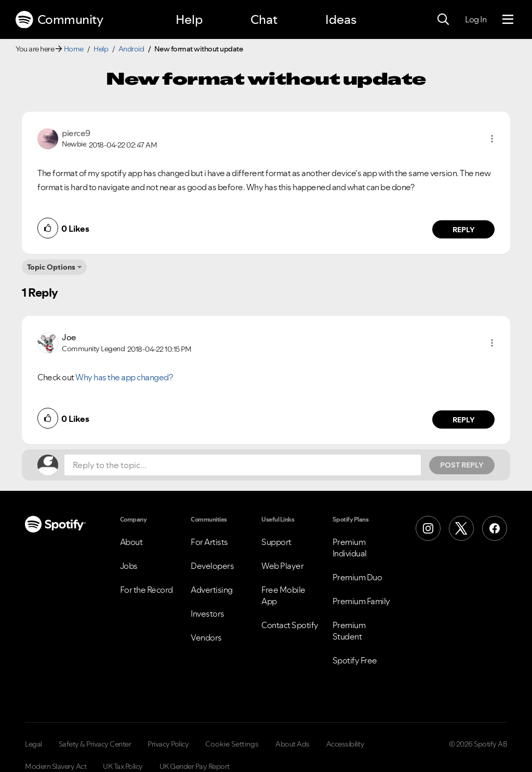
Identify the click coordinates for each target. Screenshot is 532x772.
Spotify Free (355, 660)
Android (131, 49)
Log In (476, 19)
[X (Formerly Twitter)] (461, 528)
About (131, 542)
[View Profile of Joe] (69, 337)
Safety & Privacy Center (95, 744)
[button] (492, 139)
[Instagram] (428, 528)
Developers (212, 566)
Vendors (206, 637)
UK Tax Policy (123, 766)
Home (74, 49)
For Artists (209, 542)
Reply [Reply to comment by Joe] (464, 420)
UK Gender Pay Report (195, 766)
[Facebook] (495, 528)
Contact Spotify (290, 625)
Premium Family (361, 601)
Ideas (341, 19)
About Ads (292, 744)
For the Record (147, 590)
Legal (34, 744)
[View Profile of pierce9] (76, 133)
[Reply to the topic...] (243, 465)
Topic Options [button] (51, 267)
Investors (208, 614)
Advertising (212, 590)
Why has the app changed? (124, 377)
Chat (264, 19)
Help (189, 19)
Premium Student (349, 631)
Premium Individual (350, 548)
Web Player (282, 566)
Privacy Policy (168, 744)
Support (276, 542)
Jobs (129, 566)
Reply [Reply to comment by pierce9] (464, 230)
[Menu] (508, 20)
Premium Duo (357, 577)
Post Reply (462, 465)
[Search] (443, 20)
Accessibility (345, 744)
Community (59, 20)
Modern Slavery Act (56, 766)
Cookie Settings (232, 744)
